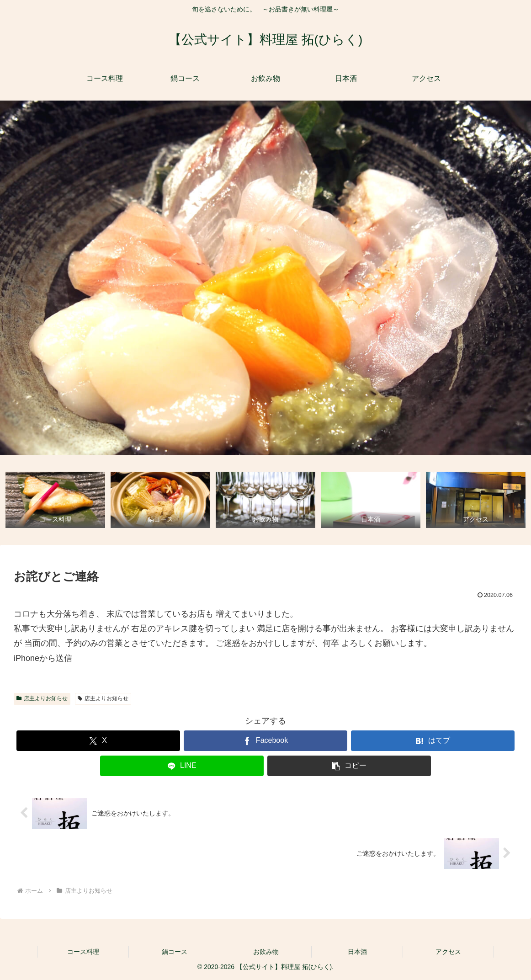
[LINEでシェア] (182, 766)
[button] (349, 766)
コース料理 (83, 952)
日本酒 (357, 952)
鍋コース (175, 952)
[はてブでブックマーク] (433, 741)
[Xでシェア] (98, 741)
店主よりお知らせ (42, 698)
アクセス (448, 952)
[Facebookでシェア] (265, 741)
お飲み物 (266, 952)
